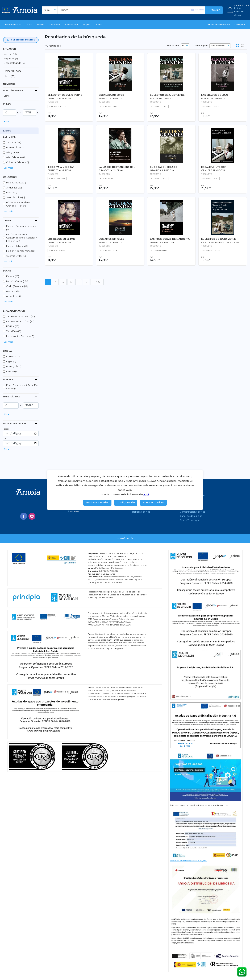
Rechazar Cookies (97, 503)
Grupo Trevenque (190, 520)
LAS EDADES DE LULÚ (215, 95)
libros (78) (9, 76)
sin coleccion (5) (16, 197)
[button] (13, 24)
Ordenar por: (201, 46)
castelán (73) (13, 357)
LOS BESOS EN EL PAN (61, 239)
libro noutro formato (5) (20, 336)
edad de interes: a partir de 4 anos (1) (22, 387)
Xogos (86, 24)
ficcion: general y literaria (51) (21, 228)
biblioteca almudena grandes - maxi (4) (18, 204)
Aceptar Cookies (153, 503)
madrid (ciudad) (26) (17, 281)
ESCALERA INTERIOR (111, 95)
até (5, 439)
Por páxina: (173, 46)
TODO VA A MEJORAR (61, 167)
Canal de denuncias (191, 516)
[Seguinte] (86, 282)
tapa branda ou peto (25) (20, 316)
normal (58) (10, 54)
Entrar (238, 8)
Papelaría (54, 24)
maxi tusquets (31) (16, 183)
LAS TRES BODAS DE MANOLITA (170, 239)
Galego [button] (239, 24)
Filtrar (7, 122)
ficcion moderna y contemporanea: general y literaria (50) (22, 238)
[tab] (21, 49)
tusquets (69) (14, 143)
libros (41, 24)
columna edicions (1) (18, 162)
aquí (146, 495)
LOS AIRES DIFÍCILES (111, 239)
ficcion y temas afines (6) (21, 251)
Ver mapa (73, 512)
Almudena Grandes (110, 98)
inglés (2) (11, 362)
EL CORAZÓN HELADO (164, 167)
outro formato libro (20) (20, 321)
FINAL (97, 282)
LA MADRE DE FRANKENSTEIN (117, 167)
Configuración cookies (192, 512)
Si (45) (7, 96)
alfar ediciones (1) (16, 157)
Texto (29, 24)
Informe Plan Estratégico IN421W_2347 (189, 861)
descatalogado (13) (14, 63)
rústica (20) (13, 326)
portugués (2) (14, 366)
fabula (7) (12, 193)
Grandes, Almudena (59, 98)
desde (7, 429)
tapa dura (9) (14, 331)
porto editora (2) (15, 147)
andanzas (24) (14, 188)
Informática (71, 24)
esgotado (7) (11, 59)
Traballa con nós (141, 512)
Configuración (126, 503)
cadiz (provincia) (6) (17, 286)
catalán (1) (12, 371)
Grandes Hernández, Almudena (220, 242)
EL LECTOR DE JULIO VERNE (65, 95)
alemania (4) (13, 291)
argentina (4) (13, 296)
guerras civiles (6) (16, 256)
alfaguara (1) (13, 152)
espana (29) (13, 276)
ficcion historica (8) (17, 246)
